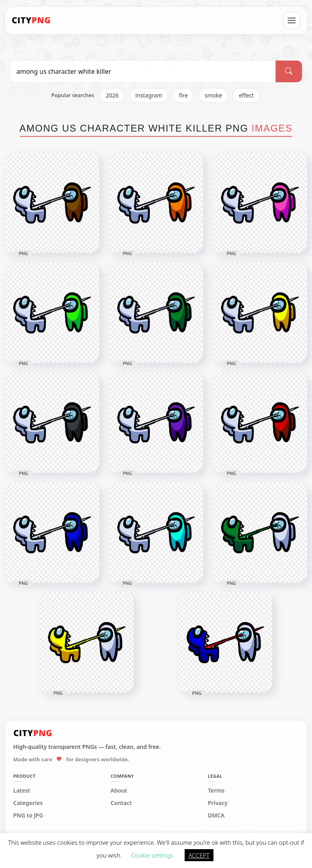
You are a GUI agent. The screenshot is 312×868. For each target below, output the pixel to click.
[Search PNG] (143, 71)
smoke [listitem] (213, 95)
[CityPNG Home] (31, 20)
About (119, 791)
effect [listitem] (246, 95)
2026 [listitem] (112, 95)
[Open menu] (292, 20)
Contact (121, 803)
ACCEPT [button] (199, 855)
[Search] (289, 71)
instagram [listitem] (149, 95)
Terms (216, 791)
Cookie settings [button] (152, 855)
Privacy (218, 803)
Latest (22, 791)
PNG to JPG (28, 815)
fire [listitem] (183, 95)
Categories (28, 803)
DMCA (216, 815)
